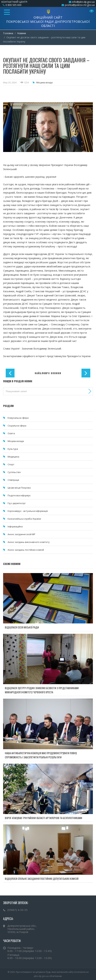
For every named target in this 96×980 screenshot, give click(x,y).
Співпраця (13, 480)
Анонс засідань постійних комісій (26, 550)
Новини (22, 33)
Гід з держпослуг (17, 503)
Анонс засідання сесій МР (21, 534)
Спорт (11, 464)
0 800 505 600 (13, 5)
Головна (8, 33)
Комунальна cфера (18, 418)
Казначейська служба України (24, 519)
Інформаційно (15, 526)
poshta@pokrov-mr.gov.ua (80, 5)
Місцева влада (44, 82)
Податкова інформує (19, 495)
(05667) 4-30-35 (17, 910)
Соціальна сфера (17, 426)
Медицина (13, 457)
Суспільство (14, 472)
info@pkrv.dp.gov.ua (83, 2)
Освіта (11, 433)
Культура (13, 449)
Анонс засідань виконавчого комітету (29, 542)
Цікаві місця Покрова (19, 488)
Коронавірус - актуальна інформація (28, 511)
